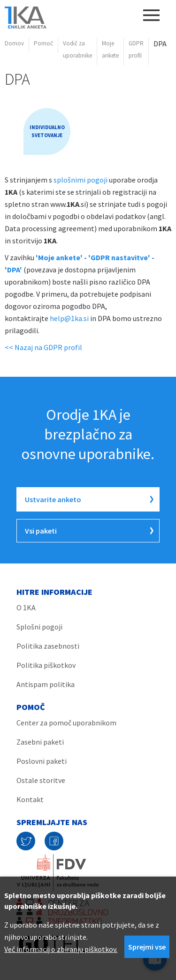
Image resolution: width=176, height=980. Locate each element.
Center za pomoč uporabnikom (66, 723)
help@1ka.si (69, 318)
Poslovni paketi (42, 761)
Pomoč (43, 43)
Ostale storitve (41, 780)
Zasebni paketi (40, 742)
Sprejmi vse (147, 947)
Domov (14, 43)
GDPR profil (136, 49)
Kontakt (30, 799)
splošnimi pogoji (80, 180)
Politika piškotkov (46, 665)
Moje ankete (110, 49)
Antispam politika (46, 684)
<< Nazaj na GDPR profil (43, 347)
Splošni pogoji (39, 627)
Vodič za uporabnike (77, 49)
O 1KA (26, 607)
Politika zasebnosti (48, 646)
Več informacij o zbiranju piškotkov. (61, 949)
